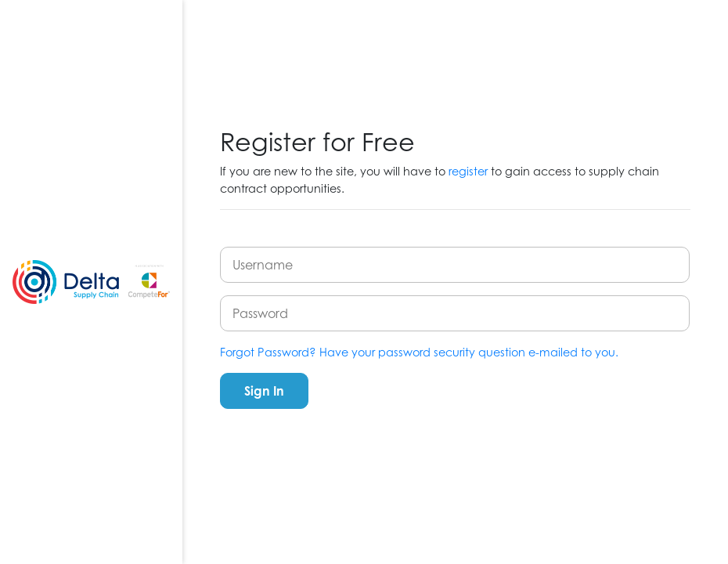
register (468, 171)
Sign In (264, 391)
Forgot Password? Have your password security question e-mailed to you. (419, 352)
